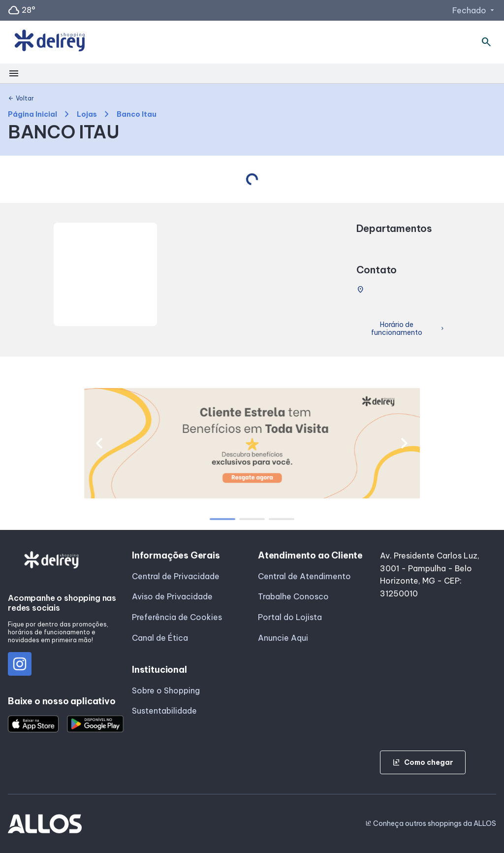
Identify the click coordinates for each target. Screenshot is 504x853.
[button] (99, 443)
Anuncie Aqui (283, 638)
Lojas (87, 115)
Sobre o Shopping (166, 690)
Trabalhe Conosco (293, 596)
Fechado (474, 10)
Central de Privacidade (176, 576)
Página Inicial (32, 115)
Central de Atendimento (304, 576)
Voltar (21, 98)
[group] (252, 443)
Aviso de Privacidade (172, 596)
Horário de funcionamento (408, 329)
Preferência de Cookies (177, 617)
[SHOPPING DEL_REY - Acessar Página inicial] (50, 42)
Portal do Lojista (290, 617)
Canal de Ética (160, 638)
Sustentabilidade (164, 711)
